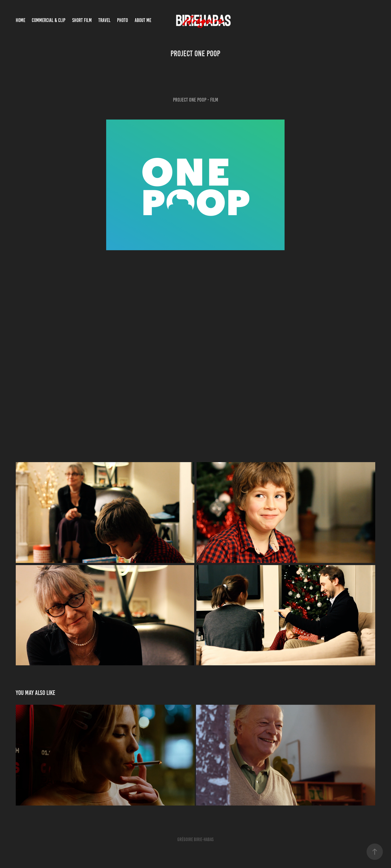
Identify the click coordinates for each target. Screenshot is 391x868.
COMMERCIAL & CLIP (49, 20)
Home (21, 20)
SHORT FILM (82, 20)
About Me (143, 20)
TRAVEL (104, 20)
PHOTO (122, 20)
